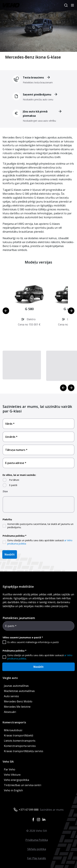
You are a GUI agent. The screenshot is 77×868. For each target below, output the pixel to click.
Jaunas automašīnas (16, 686)
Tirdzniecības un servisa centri (23, 785)
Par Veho (10, 769)
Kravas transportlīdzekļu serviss (24, 751)
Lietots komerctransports (20, 741)
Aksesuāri (10, 712)
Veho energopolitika (16, 780)
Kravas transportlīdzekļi (19, 735)
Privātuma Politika (37, 840)
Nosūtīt (10, 554)
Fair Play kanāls (37, 858)
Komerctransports (14, 722)
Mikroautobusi (13, 730)
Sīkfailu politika (37, 849)
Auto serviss (11, 696)
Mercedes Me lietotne (17, 707)
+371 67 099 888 (29, 810)
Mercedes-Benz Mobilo (18, 701)
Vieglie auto (10, 678)
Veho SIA (8, 762)
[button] (29, 308)
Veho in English (13, 790)
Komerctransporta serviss (20, 746)
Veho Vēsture (12, 775)
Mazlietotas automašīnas (19, 691)
